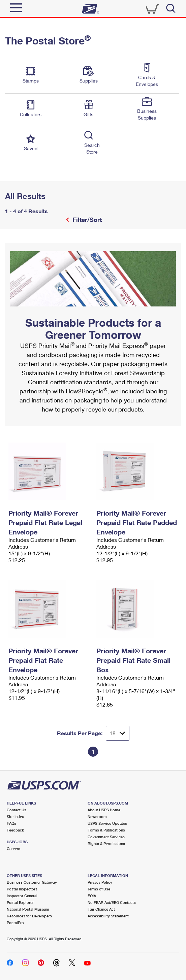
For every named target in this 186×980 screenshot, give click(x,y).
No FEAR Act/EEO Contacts (112, 902)
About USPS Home (104, 810)
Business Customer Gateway (32, 882)
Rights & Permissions (106, 843)
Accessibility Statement (108, 916)
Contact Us (17, 810)
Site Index (15, 816)
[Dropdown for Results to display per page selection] (118, 733)
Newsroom (97, 816)
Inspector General (22, 896)
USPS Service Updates (107, 823)
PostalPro (15, 923)
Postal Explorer (20, 902)
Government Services (106, 837)
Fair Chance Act (101, 909)
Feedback (15, 830)
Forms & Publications (106, 830)
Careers (13, 848)
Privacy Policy (100, 882)
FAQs (11, 823)
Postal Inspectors (22, 889)
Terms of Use (99, 889)
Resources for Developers (29, 916)
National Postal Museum (28, 909)
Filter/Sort (86, 220)
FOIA (92, 896)
